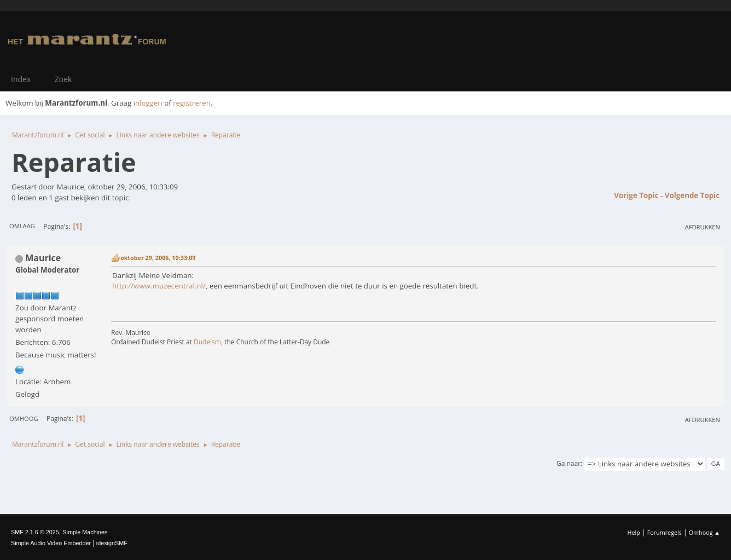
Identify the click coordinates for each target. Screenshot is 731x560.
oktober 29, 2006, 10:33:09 (158, 258)
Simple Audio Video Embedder (51, 543)
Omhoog (24, 418)
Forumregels (665, 532)
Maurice (43, 258)
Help (633, 532)
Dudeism (207, 342)
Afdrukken (703, 227)
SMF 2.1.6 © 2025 (35, 532)
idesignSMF (112, 543)
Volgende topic (692, 195)
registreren (192, 103)
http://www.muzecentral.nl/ (159, 286)
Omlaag (22, 226)
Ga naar (568, 463)
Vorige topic (636, 195)
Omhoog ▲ (704, 532)
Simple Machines (85, 532)
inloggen (148, 103)
